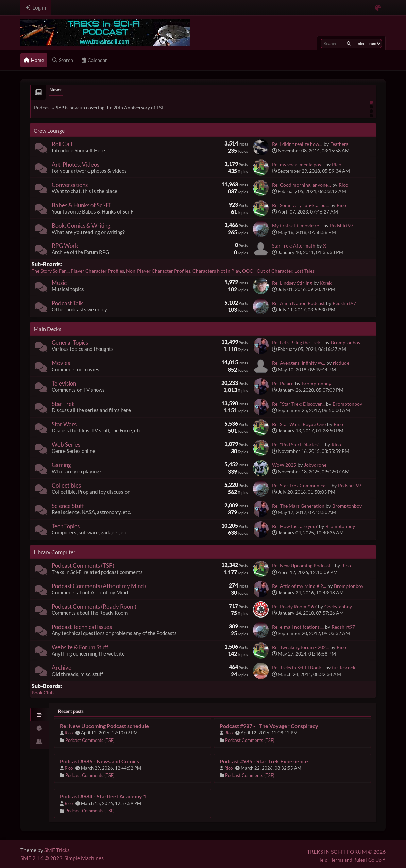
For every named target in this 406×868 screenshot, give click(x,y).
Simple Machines (84, 858)
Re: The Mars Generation (298, 506)
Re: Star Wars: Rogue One (299, 424)
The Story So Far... (50, 271)
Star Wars (64, 424)
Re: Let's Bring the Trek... (298, 343)
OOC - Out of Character (267, 271)
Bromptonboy (346, 343)
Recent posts (71, 711)
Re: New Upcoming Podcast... (303, 566)
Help (322, 860)
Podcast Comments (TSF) (83, 566)
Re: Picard (283, 383)
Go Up (377, 860)
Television (64, 383)
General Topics (70, 343)
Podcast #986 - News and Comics (99, 761)
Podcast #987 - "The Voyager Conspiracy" (270, 726)
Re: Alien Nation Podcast (298, 303)
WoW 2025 (284, 465)
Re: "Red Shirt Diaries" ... (298, 445)
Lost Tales (304, 271)
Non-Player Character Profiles (158, 271)
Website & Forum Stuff (80, 647)
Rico (337, 164)
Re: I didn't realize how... (297, 144)
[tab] (39, 715)
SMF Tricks (57, 850)
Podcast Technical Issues (82, 627)
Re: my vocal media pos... (298, 164)
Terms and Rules (348, 860)
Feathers (339, 144)
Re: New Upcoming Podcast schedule (104, 726)
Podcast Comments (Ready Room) (94, 606)
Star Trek (63, 404)
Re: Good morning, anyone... (301, 185)
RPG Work (65, 246)
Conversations (70, 185)
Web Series (66, 445)
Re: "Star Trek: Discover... (298, 404)
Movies (61, 363)
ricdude (341, 363)
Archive (62, 668)
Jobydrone (315, 465)
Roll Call (62, 144)
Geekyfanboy (338, 606)
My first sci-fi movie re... (297, 226)
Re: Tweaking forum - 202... (300, 647)
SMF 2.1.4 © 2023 (41, 858)
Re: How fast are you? (295, 526)
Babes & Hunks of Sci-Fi (81, 205)
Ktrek (326, 283)
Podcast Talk (67, 303)
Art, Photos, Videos (75, 164)
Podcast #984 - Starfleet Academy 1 (103, 796)
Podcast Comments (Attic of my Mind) (99, 586)
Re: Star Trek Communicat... (301, 485)
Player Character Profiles (97, 271)
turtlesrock (344, 668)
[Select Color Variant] (378, 8)
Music (59, 283)
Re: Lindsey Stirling (292, 283)
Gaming (61, 465)
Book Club (43, 692)
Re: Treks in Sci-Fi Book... (298, 668)
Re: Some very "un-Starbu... (300, 205)
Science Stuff (68, 506)
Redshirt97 (342, 226)
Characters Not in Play (216, 271)
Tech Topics (66, 526)
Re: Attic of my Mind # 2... (299, 586)
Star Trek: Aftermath (294, 246)
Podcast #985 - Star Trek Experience (264, 761)
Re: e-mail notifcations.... (298, 627)
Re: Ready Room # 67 (294, 606)
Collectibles (66, 485)
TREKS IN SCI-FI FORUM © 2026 (346, 852)
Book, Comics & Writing (81, 226)
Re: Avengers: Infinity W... (299, 363)
